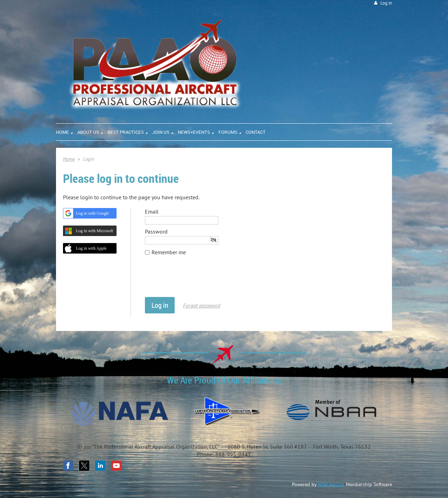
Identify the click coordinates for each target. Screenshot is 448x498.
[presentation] (198, 280)
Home (69, 159)
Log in (386, 3)
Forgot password (202, 305)
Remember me (169, 252)
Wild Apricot (331, 484)
